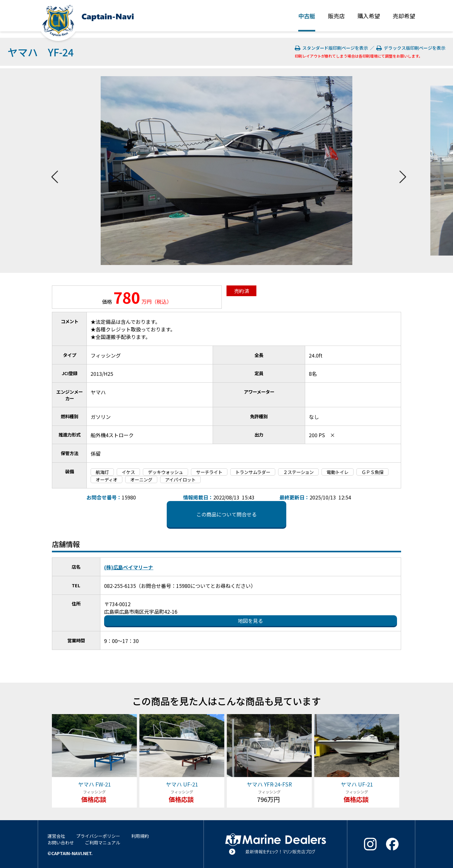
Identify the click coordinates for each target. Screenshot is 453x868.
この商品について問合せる (226, 514)
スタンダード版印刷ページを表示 (332, 48)
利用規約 (140, 836)
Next (403, 171)
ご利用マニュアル (103, 843)
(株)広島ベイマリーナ (129, 567)
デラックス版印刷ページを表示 (411, 48)
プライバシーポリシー (98, 836)
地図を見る (250, 621)
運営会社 (56, 836)
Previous (55, 171)
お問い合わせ (61, 843)
